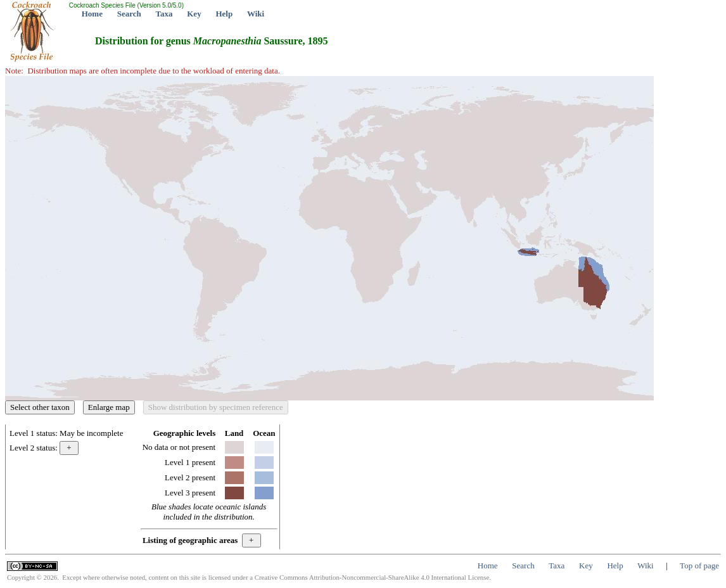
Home (92, 14)
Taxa (164, 14)
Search (129, 14)
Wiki (256, 14)
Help (224, 14)
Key (194, 14)
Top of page (699, 566)
